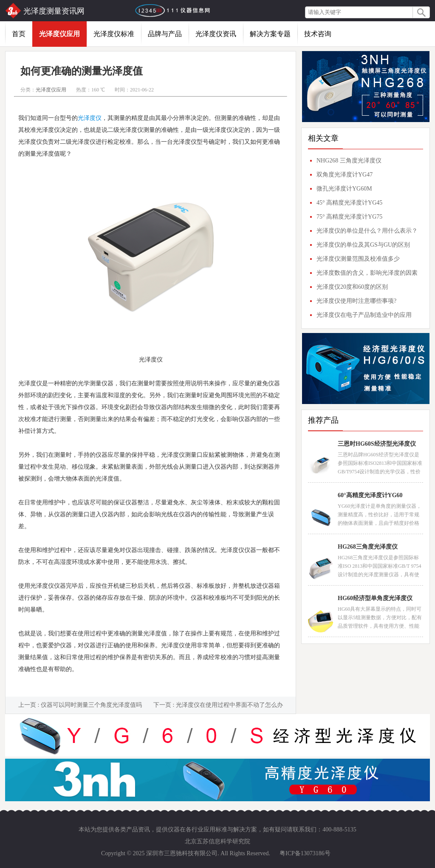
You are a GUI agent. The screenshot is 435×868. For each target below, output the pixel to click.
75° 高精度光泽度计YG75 (349, 217)
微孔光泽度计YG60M (344, 189)
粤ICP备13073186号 (305, 853)
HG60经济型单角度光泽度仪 (375, 598)
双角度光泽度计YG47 (345, 175)
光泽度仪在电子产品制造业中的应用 (364, 315)
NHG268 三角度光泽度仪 (349, 161)
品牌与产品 (165, 34)
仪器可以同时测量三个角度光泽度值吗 (91, 705)
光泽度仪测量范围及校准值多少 (358, 259)
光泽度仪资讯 (216, 34)
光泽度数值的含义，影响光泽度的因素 (367, 273)
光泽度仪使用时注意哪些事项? (356, 301)
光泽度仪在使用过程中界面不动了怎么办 (229, 705)
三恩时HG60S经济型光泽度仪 (377, 444)
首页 (19, 34)
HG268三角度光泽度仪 (368, 547)
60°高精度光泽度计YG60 (370, 495)
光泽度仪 (90, 118)
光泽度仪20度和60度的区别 (352, 287)
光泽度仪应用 (59, 34)
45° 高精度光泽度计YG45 (349, 203)
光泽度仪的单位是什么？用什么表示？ (367, 231)
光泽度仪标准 (114, 34)
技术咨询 (318, 34)
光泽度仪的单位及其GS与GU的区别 (363, 245)
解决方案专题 (270, 34)
